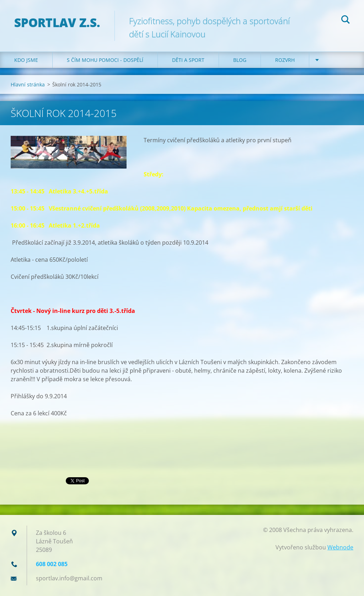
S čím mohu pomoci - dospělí (105, 60)
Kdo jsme (26, 60)
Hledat (346, 21)
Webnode (340, 547)
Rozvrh (285, 60)
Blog (240, 60)
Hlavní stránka (28, 84)
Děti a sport (188, 60)
